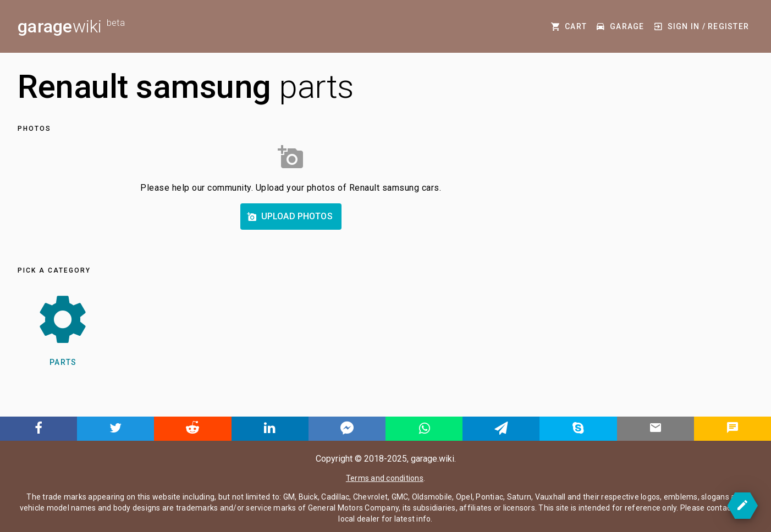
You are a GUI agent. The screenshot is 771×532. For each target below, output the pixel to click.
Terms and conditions (385, 478)
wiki (71, 26)
